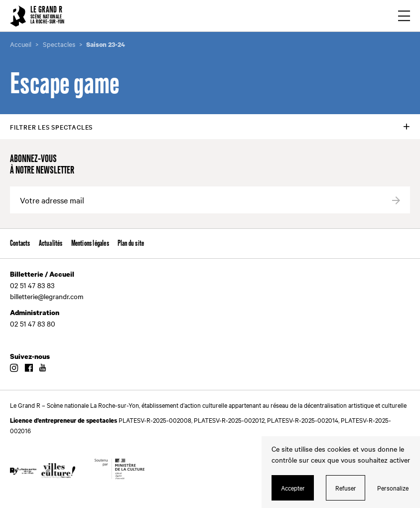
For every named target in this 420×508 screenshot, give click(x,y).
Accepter (293, 488)
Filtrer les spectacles (51, 127)
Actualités (51, 244)
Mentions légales (90, 244)
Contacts (20, 244)
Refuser (346, 488)
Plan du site (131, 244)
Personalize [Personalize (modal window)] (393, 488)
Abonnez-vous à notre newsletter (42, 165)
